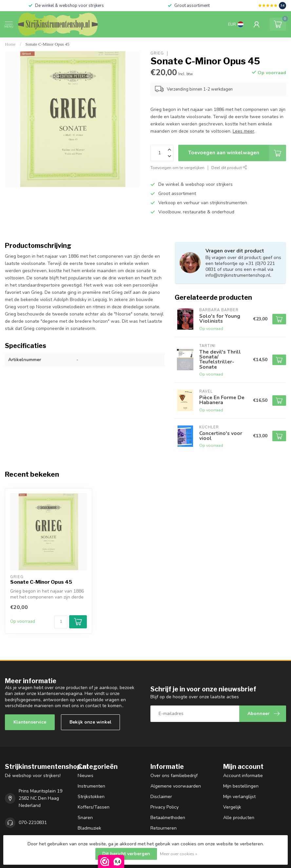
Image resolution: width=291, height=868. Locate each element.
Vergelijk (232, 807)
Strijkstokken (91, 797)
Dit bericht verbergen (126, 854)
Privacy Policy (165, 807)
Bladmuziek (89, 828)
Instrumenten (91, 786)
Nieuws (86, 776)
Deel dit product (229, 168)
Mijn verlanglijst (239, 797)
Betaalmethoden (168, 818)
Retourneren (164, 828)
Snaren (85, 818)
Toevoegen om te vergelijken (177, 168)
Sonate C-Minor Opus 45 (48, 44)
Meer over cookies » (179, 854)
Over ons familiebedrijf (174, 776)
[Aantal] (61, 622)
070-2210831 (33, 823)
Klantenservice (30, 722)
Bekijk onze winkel (90, 722)
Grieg (157, 53)
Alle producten (239, 818)
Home (10, 44)
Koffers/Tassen (94, 807)
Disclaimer (161, 797)
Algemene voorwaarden (176, 786)
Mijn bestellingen (241, 786)
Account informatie (243, 776)
